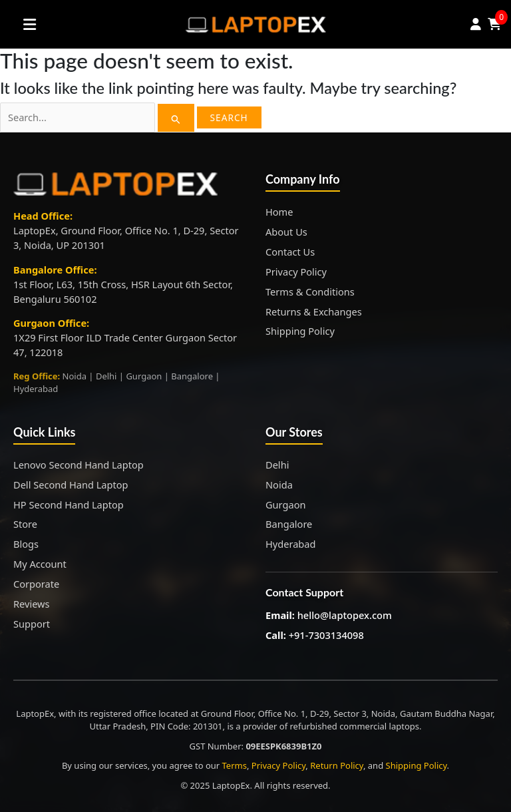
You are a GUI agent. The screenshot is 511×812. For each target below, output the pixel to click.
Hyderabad (290, 544)
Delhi (277, 465)
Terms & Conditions (310, 292)
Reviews (32, 604)
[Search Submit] (176, 118)
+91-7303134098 (326, 635)
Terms (235, 765)
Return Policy (337, 765)
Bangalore (289, 524)
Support (32, 624)
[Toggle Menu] (30, 24)
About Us (286, 232)
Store (25, 524)
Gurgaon (285, 505)
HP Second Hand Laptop (69, 505)
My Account (40, 564)
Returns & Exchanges (314, 311)
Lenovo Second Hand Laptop (79, 465)
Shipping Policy (300, 331)
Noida (279, 485)
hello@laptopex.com (345, 615)
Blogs (26, 544)
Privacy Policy (296, 272)
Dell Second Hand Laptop (71, 485)
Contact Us (290, 252)
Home (279, 212)
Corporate (36, 584)
